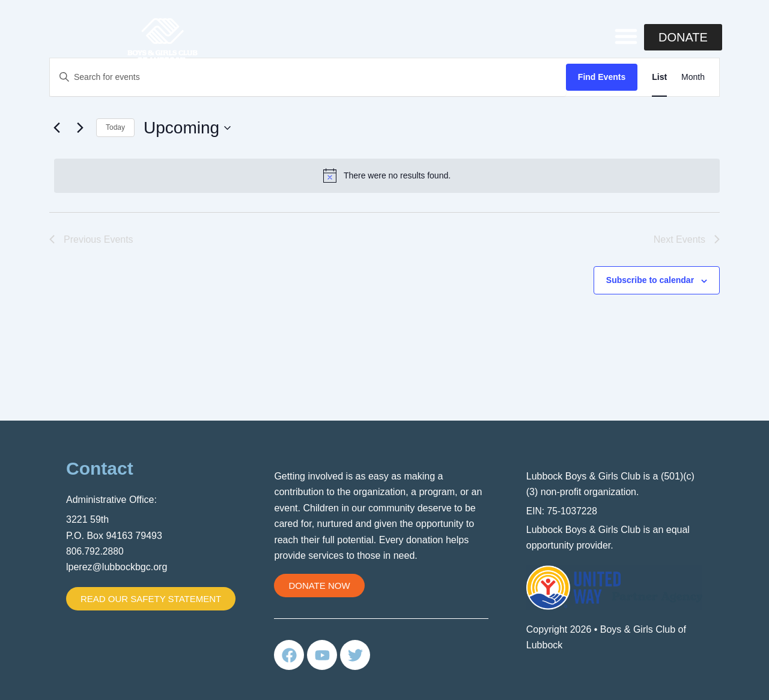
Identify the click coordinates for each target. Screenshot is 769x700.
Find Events (602, 77)
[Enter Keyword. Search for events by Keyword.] (308, 77)
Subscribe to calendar (650, 280)
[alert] (387, 175)
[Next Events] (80, 128)
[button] (626, 36)
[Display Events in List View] (659, 77)
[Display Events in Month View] (693, 77)
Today (115, 127)
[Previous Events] (56, 128)
